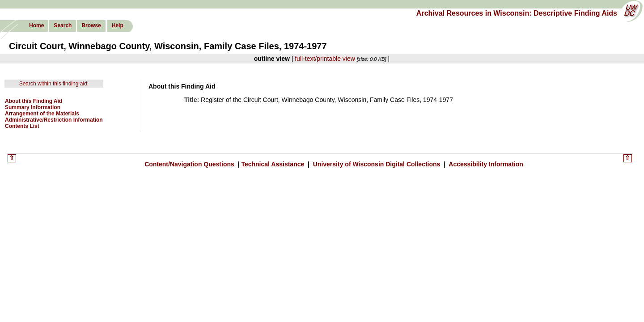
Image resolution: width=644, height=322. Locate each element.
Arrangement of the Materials (42, 114)
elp (118, 25)
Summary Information (33, 107)
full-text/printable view (325, 59)
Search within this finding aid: (54, 84)
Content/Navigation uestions (190, 164)
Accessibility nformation (485, 164)
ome (36, 25)
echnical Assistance (273, 164)
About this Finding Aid (34, 101)
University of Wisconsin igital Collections (377, 164)
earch (63, 25)
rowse (91, 25)
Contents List (22, 126)
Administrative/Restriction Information (54, 120)
